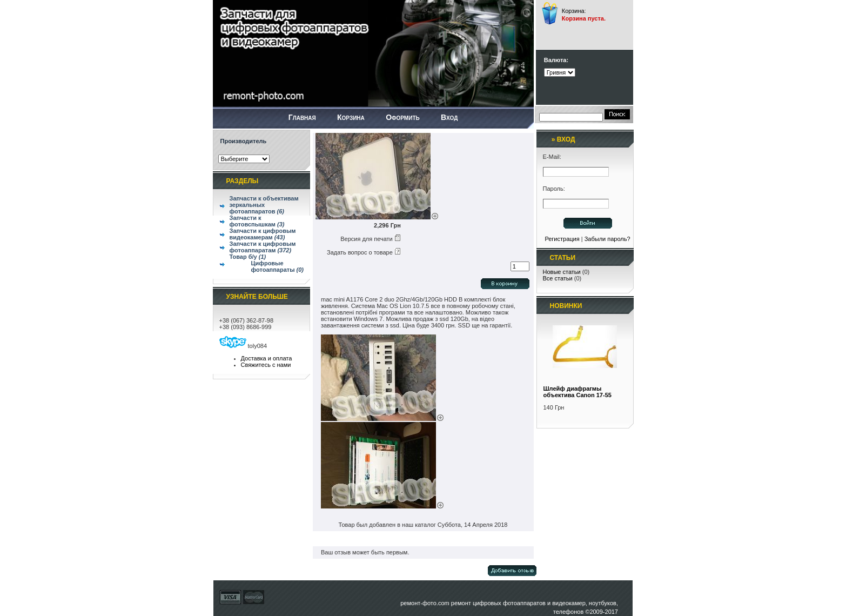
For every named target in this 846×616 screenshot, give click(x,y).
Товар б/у (248, 257)
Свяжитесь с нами (266, 365)
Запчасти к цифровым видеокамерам (263, 234)
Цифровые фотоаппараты (278, 266)
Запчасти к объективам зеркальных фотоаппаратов (264, 205)
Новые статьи (562, 272)
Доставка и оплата (267, 358)
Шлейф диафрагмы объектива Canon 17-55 (578, 392)
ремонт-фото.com (425, 603)
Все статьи (558, 278)
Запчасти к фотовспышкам (257, 221)
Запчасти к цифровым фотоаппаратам (263, 247)
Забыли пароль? (607, 239)
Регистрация (562, 239)
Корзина (573, 11)
